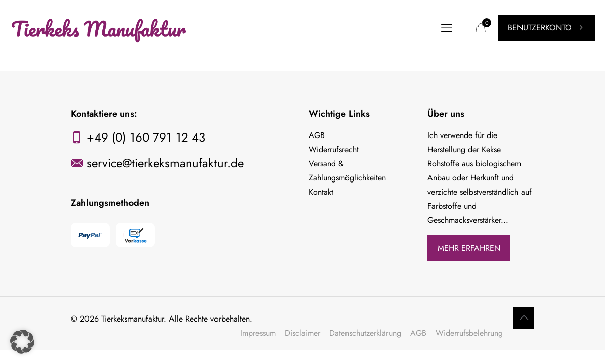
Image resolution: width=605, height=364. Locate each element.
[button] (22, 342)
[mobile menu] (447, 28)
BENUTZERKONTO (546, 28)
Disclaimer (303, 333)
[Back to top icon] (524, 318)
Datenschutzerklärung (365, 333)
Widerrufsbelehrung (469, 333)
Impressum (258, 333)
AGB (418, 333)
